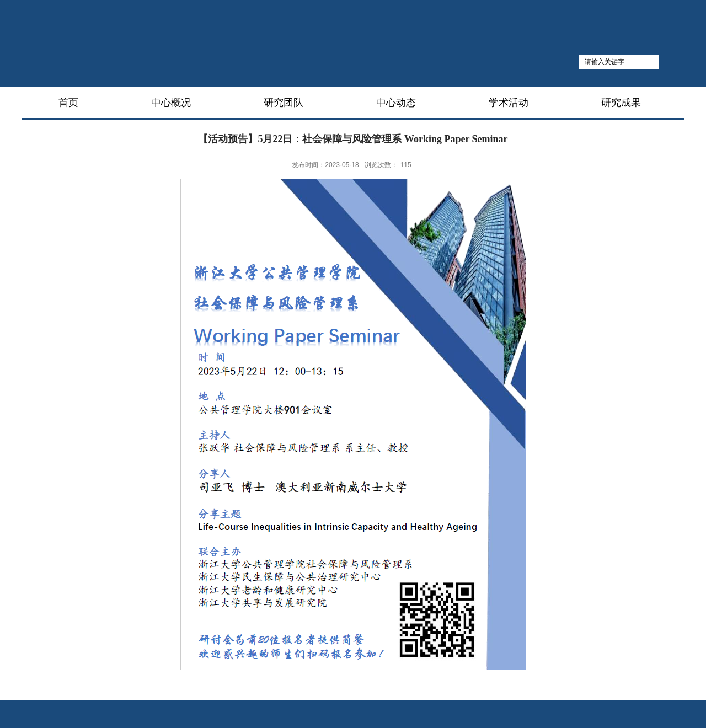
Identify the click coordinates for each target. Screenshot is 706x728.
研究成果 (621, 103)
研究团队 (284, 103)
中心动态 (396, 103)
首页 (68, 103)
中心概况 (171, 103)
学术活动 (509, 103)
